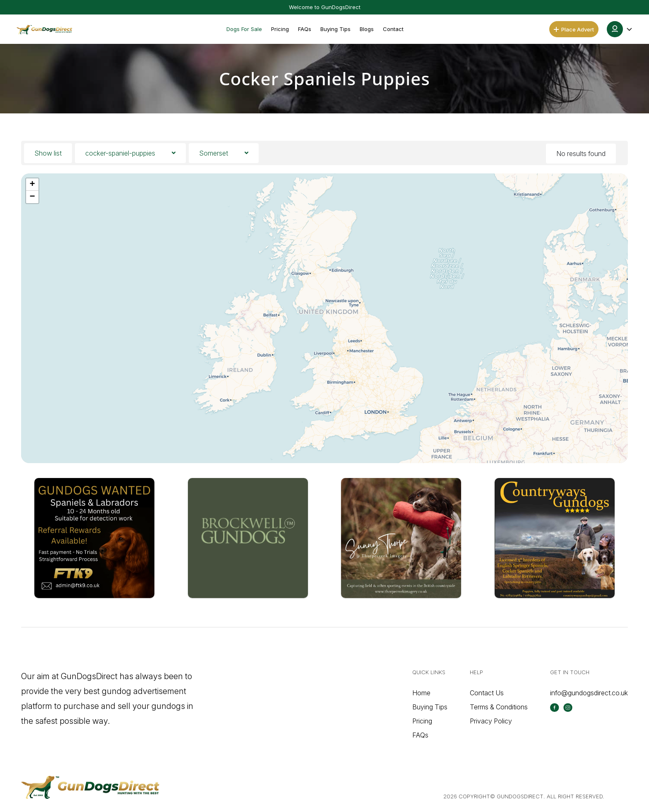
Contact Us (487, 693)
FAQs (305, 29)
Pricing (280, 29)
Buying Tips (335, 29)
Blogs (367, 29)
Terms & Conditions (499, 707)
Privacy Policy (491, 721)
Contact (393, 29)
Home (421, 693)
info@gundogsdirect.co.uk (589, 693)
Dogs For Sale (244, 29)
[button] (620, 29)
